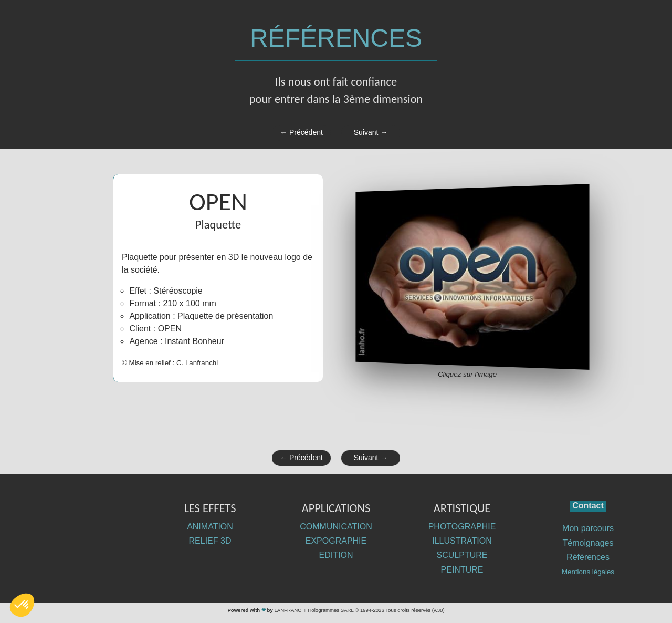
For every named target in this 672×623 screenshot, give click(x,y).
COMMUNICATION (336, 527)
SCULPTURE (462, 555)
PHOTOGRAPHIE (462, 527)
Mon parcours (588, 528)
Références (588, 557)
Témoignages (588, 543)
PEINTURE (462, 570)
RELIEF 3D (210, 541)
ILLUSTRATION (462, 541)
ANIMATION (210, 527)
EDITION (336, 555)
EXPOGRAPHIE (336, 541)
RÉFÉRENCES (336, 38)
